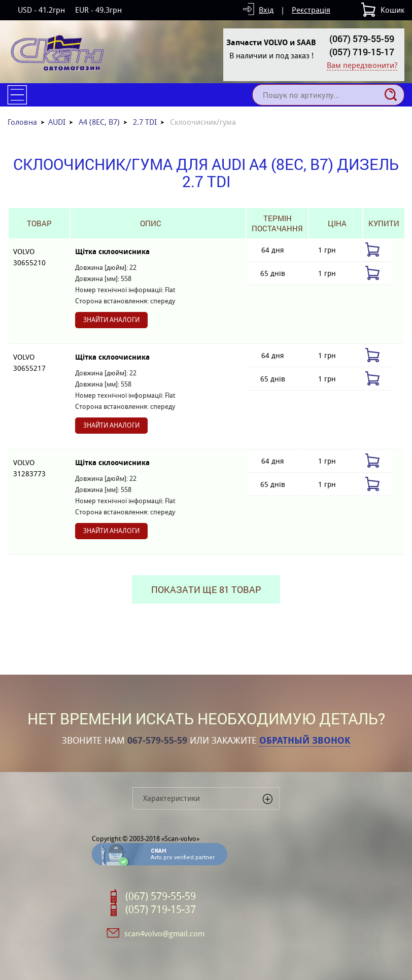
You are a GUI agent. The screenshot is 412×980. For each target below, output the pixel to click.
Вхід (266, 10)
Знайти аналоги (111, 320)
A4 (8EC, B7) (99, 122)
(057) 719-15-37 (161, 909)
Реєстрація (311, 10)
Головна (22, 122)
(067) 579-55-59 (362, 39)
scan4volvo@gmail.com (164, 934)
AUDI (57, 122)
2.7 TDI (145, 122)
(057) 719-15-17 (362, 52)
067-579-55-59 (157, 741)
